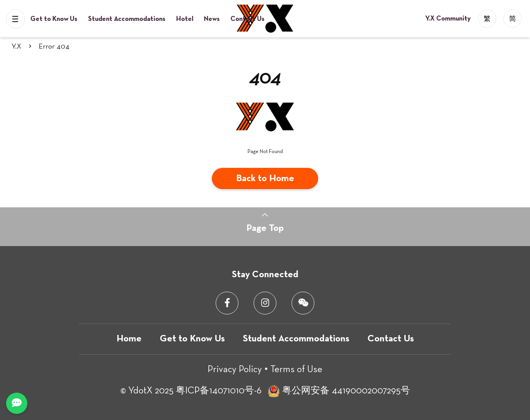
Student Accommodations (128, 19)
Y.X (16, 47)
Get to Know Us (55, 19)
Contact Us (248, 19)
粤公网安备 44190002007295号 (346, 391)
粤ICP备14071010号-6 (219, 391)
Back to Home (265, 179)
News (213, 19)
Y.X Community (449, 19)
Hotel (185, 19)
